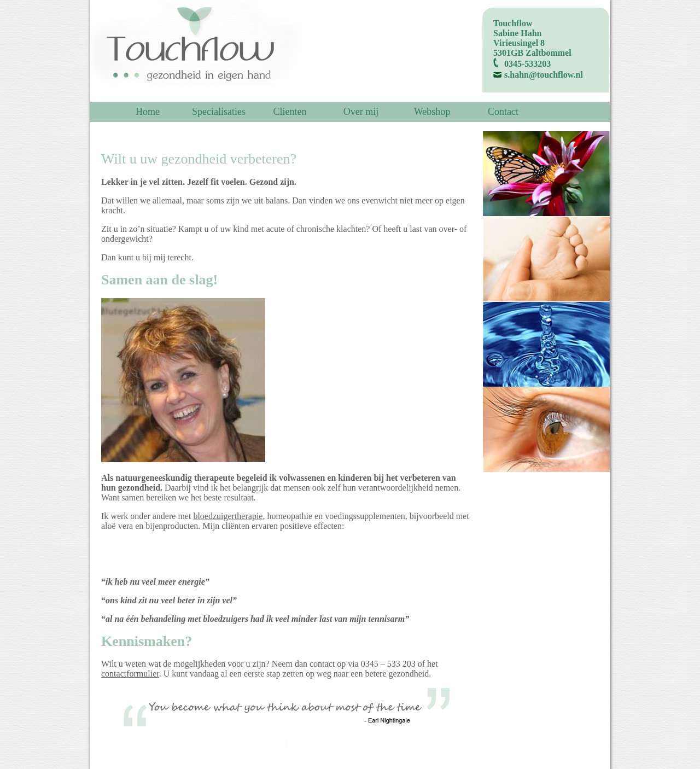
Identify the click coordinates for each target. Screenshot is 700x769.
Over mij (361, 112)
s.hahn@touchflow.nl (544, 75)
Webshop (432, 112)
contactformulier (130, 674)
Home (148, 112)
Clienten (290, 112)
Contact (503, 112)
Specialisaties (219, 112)
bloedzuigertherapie (228, 516)
